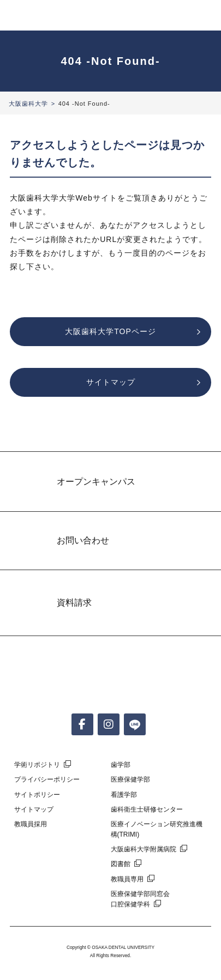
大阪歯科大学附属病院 (144, 849)
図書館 (121, 864)
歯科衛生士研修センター (147, 809)
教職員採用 (31, 824)
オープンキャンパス (96, 482)
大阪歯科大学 (28, 104)
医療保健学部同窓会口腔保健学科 (140, 899)
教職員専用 (127, 879)
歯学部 (121, 765)
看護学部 (124, 795)
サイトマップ (111, 382)
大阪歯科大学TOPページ (111, 331)
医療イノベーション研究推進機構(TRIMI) (157, 829)
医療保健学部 (130, 779)
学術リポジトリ (37, 765)
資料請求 (74, 603)
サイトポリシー (37, 795)
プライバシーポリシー (47, 779)
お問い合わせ (83, 540)
